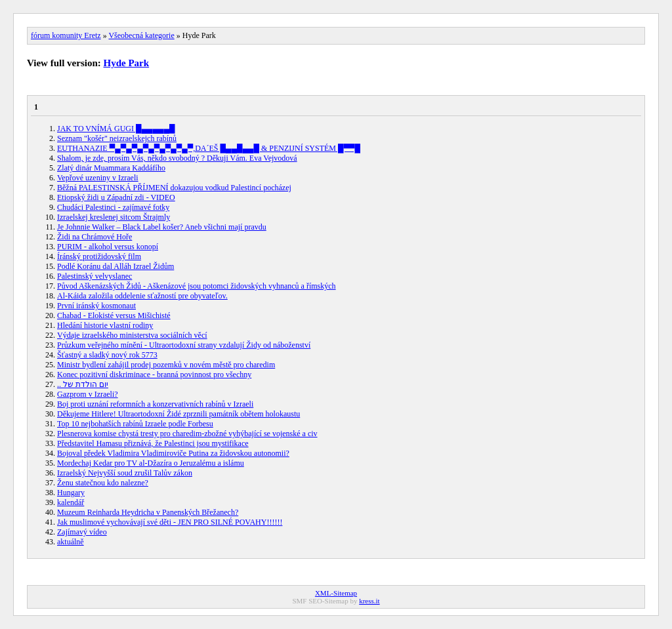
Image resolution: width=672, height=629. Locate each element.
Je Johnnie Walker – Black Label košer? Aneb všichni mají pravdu (162, 227)
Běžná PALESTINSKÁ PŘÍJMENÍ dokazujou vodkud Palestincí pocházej (174, 188)
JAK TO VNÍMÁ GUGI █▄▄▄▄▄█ (116, 129)
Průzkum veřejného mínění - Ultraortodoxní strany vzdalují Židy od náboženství (184, 345)
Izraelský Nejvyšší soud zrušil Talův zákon (125, 473)
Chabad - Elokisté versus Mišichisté (114, 315)
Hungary (71, 493)
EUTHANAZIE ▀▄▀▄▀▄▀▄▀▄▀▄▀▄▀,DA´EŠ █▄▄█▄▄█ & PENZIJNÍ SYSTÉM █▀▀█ (209, 148)
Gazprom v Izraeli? (88, 394)
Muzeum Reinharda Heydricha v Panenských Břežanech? (148, 512)
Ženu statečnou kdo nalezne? (103, 483)
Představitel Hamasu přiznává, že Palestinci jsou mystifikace (153, 443)
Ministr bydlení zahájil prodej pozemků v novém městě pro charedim (166, 365)
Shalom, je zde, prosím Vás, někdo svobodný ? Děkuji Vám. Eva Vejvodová (177, 158)
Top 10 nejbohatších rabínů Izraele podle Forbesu (135, 424)
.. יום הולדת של (83, 384)
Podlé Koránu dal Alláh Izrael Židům (115, 266)
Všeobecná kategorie (141, 35)
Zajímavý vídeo (82, 532)
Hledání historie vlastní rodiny (105, 325)
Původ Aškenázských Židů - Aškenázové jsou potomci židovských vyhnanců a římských (197, 286)
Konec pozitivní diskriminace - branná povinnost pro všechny (154, 375)
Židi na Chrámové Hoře (94, 237)
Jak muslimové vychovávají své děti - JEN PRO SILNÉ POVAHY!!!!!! (170, 522)
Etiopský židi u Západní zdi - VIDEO (116, 197)
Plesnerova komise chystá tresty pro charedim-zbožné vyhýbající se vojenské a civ (187, 434)
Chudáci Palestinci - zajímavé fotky (113, 207)
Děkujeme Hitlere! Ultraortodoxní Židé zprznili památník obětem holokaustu (178, 414)
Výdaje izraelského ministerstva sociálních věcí (132, 335)
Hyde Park (127, 63)
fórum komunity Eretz (66, 35)
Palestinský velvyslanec (94, 276)
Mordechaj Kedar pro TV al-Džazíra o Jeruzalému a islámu (151, 463)
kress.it (369, 601)
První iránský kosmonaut (96, 306)
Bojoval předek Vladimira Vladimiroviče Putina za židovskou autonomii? (173, 453)
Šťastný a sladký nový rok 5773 (107, 355)
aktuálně (71, 542)
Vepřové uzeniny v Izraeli (98, 178)
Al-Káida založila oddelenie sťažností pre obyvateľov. (142, 296)
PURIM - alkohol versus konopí (108, 247)
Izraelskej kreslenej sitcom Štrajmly (114, 217)
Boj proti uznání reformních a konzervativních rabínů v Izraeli (155, 404)
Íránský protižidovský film (99, 256)
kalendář (71, 502)
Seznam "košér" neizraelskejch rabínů (117, 138)
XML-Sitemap (336, 593)
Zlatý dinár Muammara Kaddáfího (111, 168)
